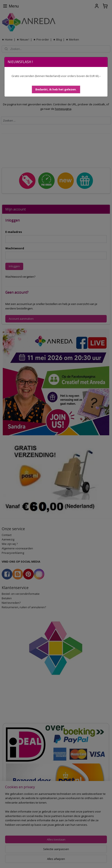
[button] (56, 89)
